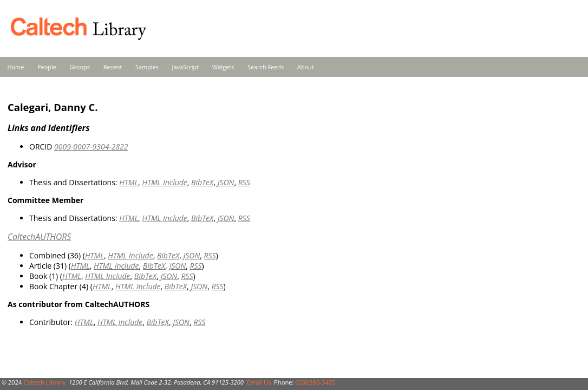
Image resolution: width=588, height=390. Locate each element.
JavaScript (185, 67)
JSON (226, 182)
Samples (147, 67)
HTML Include (164, 182)
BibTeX (202, 182)
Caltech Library (44, 382)
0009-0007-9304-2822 (91, 147)
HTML (129, 182)
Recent (113, 67)
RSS (244, 182)
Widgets (223, 67)
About (306, 67)
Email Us (259, 382)
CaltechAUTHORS (39, 237)
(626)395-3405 (315, 382)
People (47, 67)
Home (16, 67)
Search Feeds (266, 67)
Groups (80, 67)
